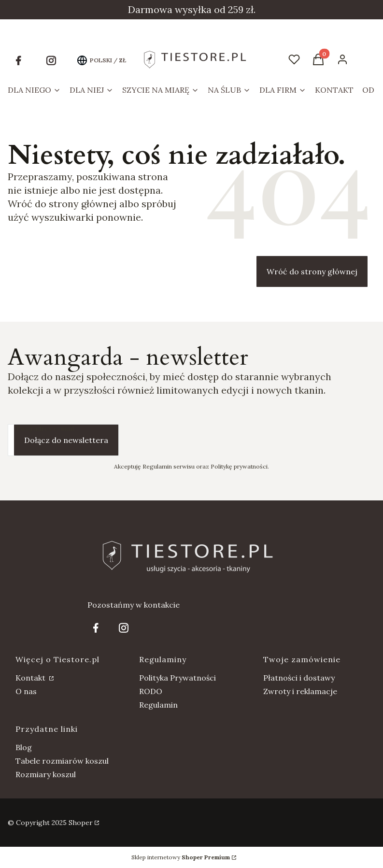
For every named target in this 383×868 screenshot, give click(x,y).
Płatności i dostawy (299, 678)
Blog (24, 747)
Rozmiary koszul (46, 774)
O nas (26, 691)
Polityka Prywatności (177, 678)
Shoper (81, 823)
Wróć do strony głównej (312, 271)
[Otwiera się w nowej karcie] (18, 60)
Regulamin (158, 705)
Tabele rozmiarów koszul (62, 761)
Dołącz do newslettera (66, 440)
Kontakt (31, 678)
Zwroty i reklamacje (300, 691)
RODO (151, 691)
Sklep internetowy (181, 857)
